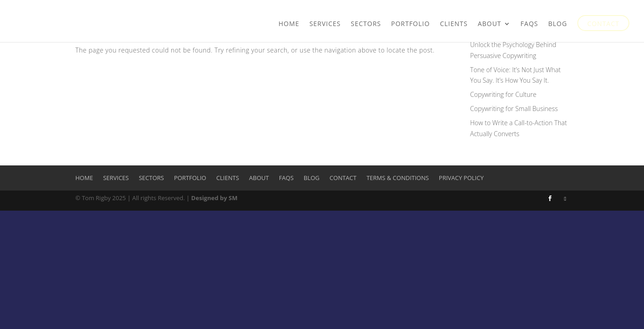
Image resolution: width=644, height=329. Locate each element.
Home (289, 24)
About (490, 24)
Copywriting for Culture (503, 94)
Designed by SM (214, 198)
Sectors (366, 24)
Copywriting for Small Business (514, 109)
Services (325, 24)
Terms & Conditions (397, 178)
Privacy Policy (461, 178)
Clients (454, 24)
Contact (603, 24)
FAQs (530, 24)
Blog (557, 24)
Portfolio (410, 24)
